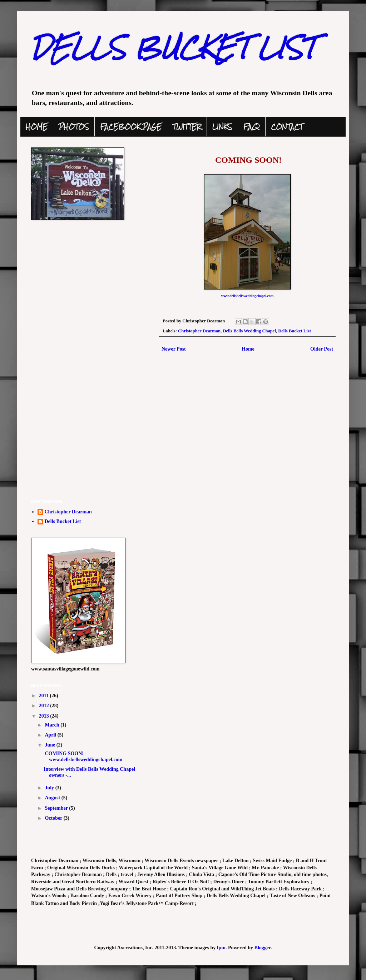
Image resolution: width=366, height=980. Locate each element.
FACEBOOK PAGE (131, 127)
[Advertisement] (85, 442)
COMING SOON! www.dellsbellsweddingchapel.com (83, 757)
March (53, 725)
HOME (37, 127)
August (53, 798)
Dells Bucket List (295, 331)
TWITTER (187, 127)
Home (248, 349)
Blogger (263, 948)
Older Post (322, 349)
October (54, 818)
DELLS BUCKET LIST (173, 48)
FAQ (252, 127)
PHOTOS (74, 127)
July (50, 788)
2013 (45, 716)
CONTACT (287, 127)
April (51, 735)
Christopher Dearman (199, 331)
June (50, 745)
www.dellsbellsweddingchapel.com (248, 296)
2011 (44, 696)
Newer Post (174, 349)
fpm (221, 948)
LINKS (222, 127)
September (57, 808)
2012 (45, 706)
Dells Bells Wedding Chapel (249, 331)
